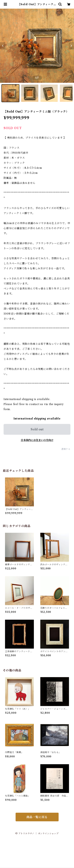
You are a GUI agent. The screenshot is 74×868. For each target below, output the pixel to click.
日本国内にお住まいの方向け (37, 440)
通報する (66, 449)
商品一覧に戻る (37, 817)
